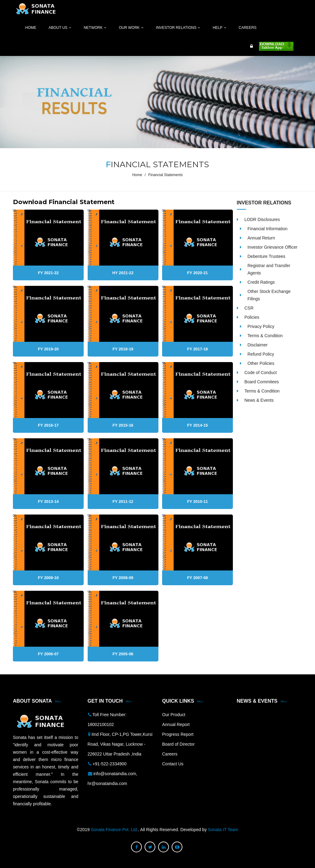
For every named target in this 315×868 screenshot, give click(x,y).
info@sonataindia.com (115, 774)
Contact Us (173, 764)
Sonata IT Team (223, 830)
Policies (252, 317)
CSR (249, 308)
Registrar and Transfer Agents (269, 269)
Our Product (174, 715)
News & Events (259, 400)
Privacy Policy (261, 326)
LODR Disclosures (262, 219)
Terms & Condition (265, 336)
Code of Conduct (261, 373)
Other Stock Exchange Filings (269, 295)
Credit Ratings (261, 282)
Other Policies (261, 363)
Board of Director (178, 744)
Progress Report (178, 734)
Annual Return (261, 238)
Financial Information (268, 229)
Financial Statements (165, 175)
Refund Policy (261, 354)
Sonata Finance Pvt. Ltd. (114, 830)
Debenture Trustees (267, 256)
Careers (170, 754)
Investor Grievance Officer (273, 247)
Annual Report (176, 724)
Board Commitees (262, 382)
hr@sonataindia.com (108, 783)
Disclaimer (258, 345)
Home (137, 175)
